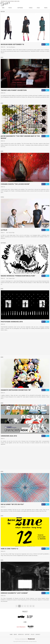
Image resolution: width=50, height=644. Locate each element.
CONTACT (38, 634)
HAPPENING (20, 8)
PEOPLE (10, 8)
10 (31, 606)
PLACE (38, 8)
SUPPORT (27, 634)
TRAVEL (46, 8)
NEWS (3, 8)
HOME (11, 634)
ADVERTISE (21, 634)
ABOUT (15, 634)
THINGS (31, 8)
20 (33, 606)
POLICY (33, 634)
